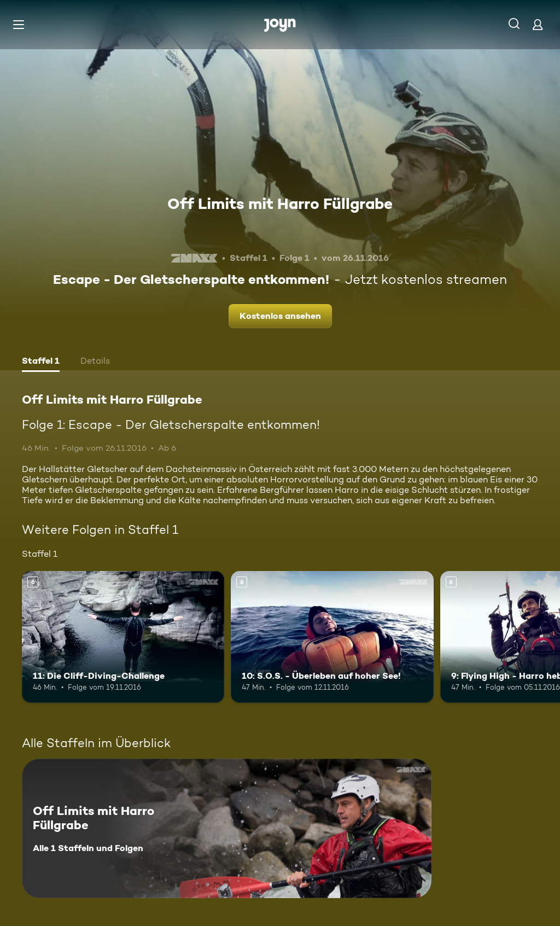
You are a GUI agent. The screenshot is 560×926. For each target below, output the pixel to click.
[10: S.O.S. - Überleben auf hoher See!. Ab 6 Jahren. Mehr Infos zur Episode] (332, 637)
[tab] (41, 362)
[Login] (538, 24)
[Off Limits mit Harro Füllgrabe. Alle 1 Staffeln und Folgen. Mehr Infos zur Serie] (227, 828)
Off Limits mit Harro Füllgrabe (280, 203)
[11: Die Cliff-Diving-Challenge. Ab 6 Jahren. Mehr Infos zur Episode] (123, 637)
